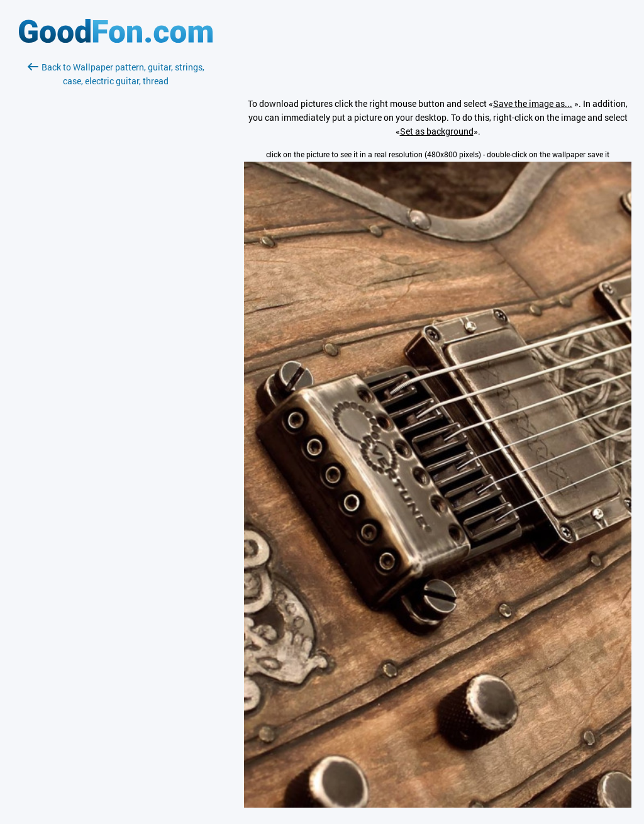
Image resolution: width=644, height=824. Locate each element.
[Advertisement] (116, 237)
